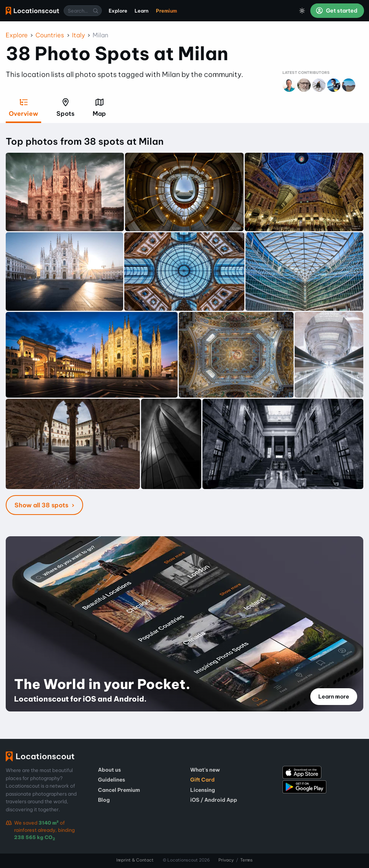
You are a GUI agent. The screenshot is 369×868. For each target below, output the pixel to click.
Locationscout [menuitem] (32, 11)
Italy (79, 35)
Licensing (203, 790)
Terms (246, 860)
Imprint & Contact (135, 860)
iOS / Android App (214, 800)
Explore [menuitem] (118, 11)
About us (109, 770)
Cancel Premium (119, 790)
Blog (104, 800)
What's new (205, 770)
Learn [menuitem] (142, 11)
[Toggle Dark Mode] (302, 11)
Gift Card (202, 780)
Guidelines (112, 780)
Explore (17, 35)
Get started (337, 11)
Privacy (226, 860)
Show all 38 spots (42, 505)
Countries (50, 35)
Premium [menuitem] (166, 11)
